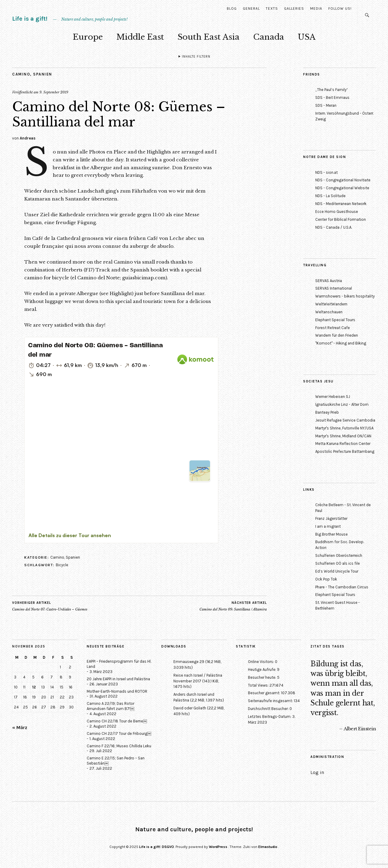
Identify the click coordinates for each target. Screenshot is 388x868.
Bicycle (62, 565)
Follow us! (340, 8)
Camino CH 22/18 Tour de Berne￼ (117, 721)
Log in (317, 772)
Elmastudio (268, 847)
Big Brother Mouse (331, 534)
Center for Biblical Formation (341, 219)
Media (316, 8)
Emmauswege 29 (189, 662)
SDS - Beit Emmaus (332, 98)
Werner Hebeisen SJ (333, 397)
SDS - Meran (326, 105)
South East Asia (209, 37)
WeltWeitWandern (331, 304)
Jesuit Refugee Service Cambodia (345, 420)
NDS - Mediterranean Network (341, 204)
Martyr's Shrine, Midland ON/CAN (343, 436)
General (251, 8)
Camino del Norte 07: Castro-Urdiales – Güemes (50, 606)
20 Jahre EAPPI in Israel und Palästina (118, 679)
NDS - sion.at (326, 172)
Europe (88, 37)
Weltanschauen (329, 312)
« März (20, 727)
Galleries (294, 8)
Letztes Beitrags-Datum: (270, 717)
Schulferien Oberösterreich (339, 555)
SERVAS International (334, 288)
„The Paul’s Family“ (332, 90)
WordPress (218, 847)
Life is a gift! (30, 19)
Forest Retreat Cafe (333, 328)
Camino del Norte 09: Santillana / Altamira (233, 606)
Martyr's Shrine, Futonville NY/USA (344, 428)
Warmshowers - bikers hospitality (345, 296)
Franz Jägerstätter (331, 518)
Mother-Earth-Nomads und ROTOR (117, 691)
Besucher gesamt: (264, 693)
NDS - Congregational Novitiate (343, 180)
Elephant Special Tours (335, 320)
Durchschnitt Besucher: (269, 709)
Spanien (43, 74)
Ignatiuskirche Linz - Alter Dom (342, 404)
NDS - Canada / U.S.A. (334, 227)
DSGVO (168, 847)
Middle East (140, 37)
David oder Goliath (190, 708)
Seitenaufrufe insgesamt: (271, 701)
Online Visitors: (261, 662)
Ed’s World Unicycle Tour (337, 571)
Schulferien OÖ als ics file (338, 563)
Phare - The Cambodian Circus (342, 587)
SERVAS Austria (329, 281)
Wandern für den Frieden (337, 335)
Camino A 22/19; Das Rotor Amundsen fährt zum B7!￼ (110, 706)
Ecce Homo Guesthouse (337, 212)
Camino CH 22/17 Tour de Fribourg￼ (119, 733)
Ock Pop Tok (326, 579)
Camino (21, 74)
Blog (232, 8)
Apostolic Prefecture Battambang (345, 451)
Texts (272, 8)
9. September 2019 (54, 92)
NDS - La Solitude (330, 196)
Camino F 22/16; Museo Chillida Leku (119, 746)
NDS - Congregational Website (342, 188)
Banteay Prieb (327, 412)
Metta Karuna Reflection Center (343, 444)
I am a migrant (328, 526)
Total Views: (259, 685)
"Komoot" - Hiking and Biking (341, 343)
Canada (269, 37)
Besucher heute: (263, 677)
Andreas (28, 138)
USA (307, 37)
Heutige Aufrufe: (263, 670)
